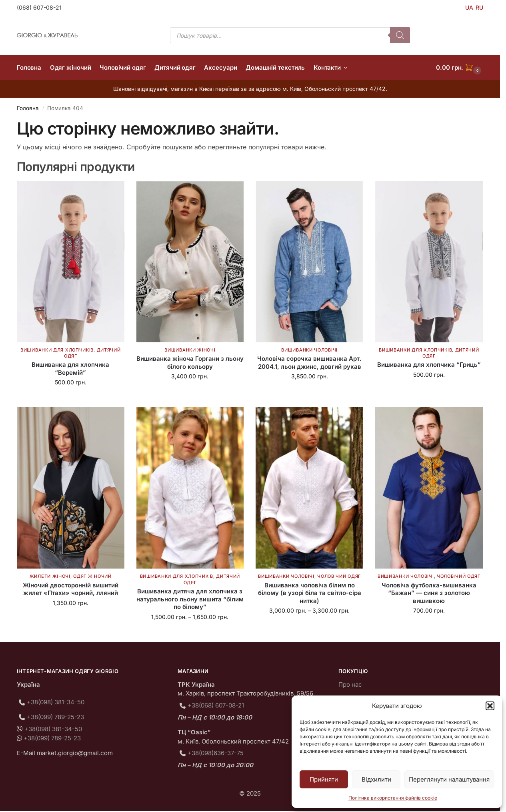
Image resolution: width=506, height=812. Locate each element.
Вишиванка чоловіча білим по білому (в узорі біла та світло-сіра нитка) (310, 593)
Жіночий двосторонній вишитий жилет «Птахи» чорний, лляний (71, 589)
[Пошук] (400, 35)
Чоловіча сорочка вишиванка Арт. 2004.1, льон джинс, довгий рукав (309, 363)
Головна (28, 108)
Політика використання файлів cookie (393, 798)
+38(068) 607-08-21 (216, 705)
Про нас (350, 684)
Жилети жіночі (50, 576)
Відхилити (376, 779)
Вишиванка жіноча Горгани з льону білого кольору (190, 363)
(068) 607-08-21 (39, 7)
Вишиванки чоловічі (309, 350)
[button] (490, 706)
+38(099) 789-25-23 (55, 717)
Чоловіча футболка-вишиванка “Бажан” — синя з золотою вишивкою (429, 593)
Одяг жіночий (92, 576)
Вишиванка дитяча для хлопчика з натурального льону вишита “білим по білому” (190, 599)
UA (469, 7)
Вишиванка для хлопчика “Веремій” (70, 369)
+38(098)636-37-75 (216, 753)
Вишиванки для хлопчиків (57, 350)
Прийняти (324, 779)
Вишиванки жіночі (190, 350)
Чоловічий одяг (339, 576)
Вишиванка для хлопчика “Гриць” (429, 365)
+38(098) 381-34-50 (56, 702)
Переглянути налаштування (449, 779)
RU (479, 7)
